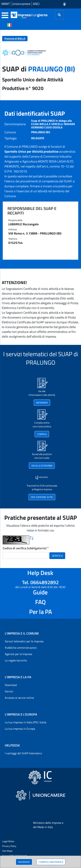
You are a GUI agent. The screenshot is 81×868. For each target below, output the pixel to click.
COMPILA (42, 434)
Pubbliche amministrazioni (21, 648)
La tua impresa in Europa (20, 729)
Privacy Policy (9, 846)
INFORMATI (24, 862)
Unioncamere (21, 4)
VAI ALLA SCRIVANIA (42, 466)
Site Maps (7, 851)
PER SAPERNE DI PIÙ (42, 497)
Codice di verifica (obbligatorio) (26, 548)
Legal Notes (8, 841)
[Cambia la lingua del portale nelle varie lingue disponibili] (9, 25)
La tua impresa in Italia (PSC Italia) (25, 722)
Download (11, 685)
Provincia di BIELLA (15, 38)
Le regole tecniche (16, 660)
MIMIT (6, 4)
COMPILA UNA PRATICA (51, 862)
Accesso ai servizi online (19, 698)
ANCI (36, 4)
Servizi (9, 691)
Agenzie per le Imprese (18, 654)
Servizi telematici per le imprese (24, 641)
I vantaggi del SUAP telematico (23, 753)
